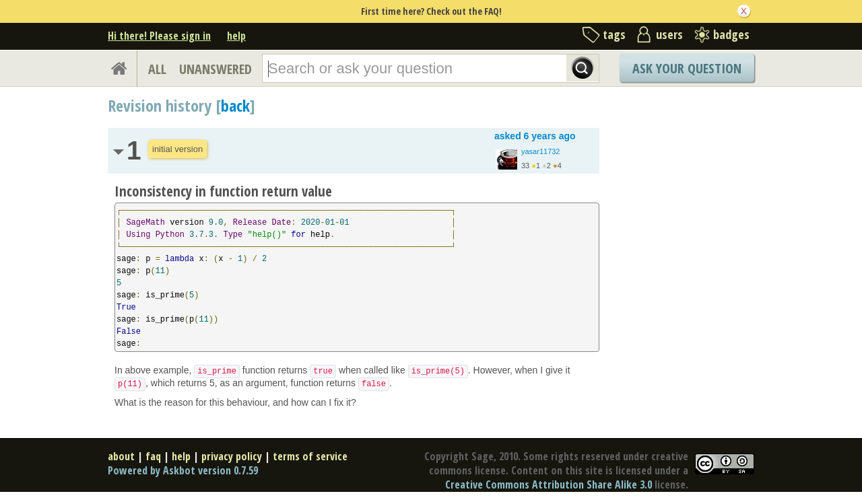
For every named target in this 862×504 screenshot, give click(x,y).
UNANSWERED (215, 69)
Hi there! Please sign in (159, 36)
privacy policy (232, 456)
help (236, 36)
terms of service (310, 456)
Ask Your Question (687, 68)
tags (614, 34)
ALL (157, 69)
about (121, 456)
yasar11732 (541, 151)
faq (153, 456)
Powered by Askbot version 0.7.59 (183, 470)
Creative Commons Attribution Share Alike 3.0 (549, 484)
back (235, 105)
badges (731, 34)
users (669, 34)
